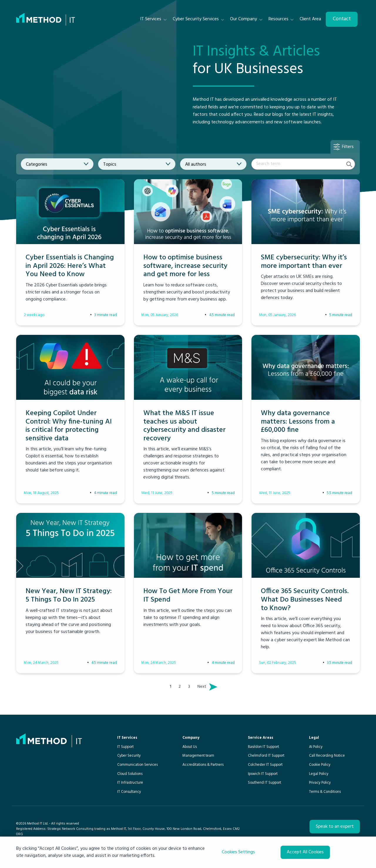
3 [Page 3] (189, 687)
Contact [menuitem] (342, 19)
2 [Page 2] (180, 687)
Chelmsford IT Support (266, 756)
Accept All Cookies (305, 852)
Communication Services (137, 765)
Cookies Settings (238, 852)
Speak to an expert (335, 827)
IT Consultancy (129, 792)
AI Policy (316, 747)
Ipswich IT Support (263, 774)
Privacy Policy (320, 783)
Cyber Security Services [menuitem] (196, 19)
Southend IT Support (265, 783)
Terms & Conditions (325, 792)
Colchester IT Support (265, 765)
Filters (348, 147)
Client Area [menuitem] (310, 19)
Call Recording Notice (327, 756)
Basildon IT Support (263, 747)
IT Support (125, 747)
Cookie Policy (320, 765)
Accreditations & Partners (203, 765)
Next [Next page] (203, 687)
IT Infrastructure (130, 783)
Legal (314, 738)
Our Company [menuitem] (244, 19)
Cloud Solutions (130, 774)
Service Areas (261, 738)
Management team (198, 756)
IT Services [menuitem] (151, 19)
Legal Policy (319, 774)
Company (191, 738)
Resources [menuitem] (278, 19)
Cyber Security (129, 756)
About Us (190, 747)
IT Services (127, 738)
